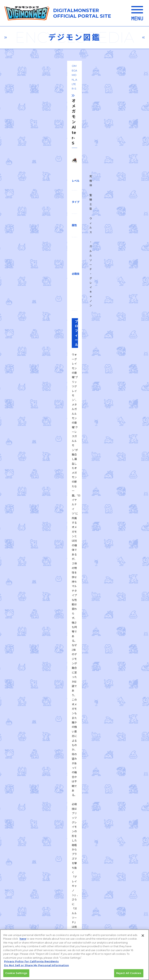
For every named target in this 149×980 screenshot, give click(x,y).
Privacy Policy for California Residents (31, 963)
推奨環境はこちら (73, 833)
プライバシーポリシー (39, 858)
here (23, 941)
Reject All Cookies (129, 975)
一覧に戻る (74, 623)
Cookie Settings (16, 975)
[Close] (143, 937)
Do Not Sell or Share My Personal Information (36, 967)
